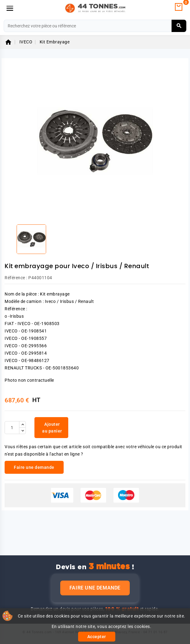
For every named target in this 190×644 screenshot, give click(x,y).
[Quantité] (12, 428)
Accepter (97, 637)
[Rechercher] (95, 26)
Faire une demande (95, 588)
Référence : (16, 278)
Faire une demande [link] (34, 467)
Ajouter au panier (52, 428)
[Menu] (10, 8)
